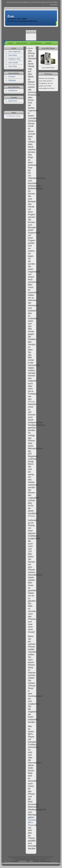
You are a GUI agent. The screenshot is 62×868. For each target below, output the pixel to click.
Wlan (56, 2)
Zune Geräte (13, 63)
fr (29, 2)
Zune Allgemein (14, 52)
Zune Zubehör (22, 43)
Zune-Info (22, 861)
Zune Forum (36, 2)
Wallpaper (12, 80)
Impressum (13, 101)
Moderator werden (14, 116)
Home (11, 43)
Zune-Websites (36, 43)
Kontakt (48, 43)
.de (26, 861)
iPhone (31, 84)
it (30, 2)
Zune (52, 5)
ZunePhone (13, 91)
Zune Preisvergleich (21, 2)
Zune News (13, 55)
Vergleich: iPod (14, 59)
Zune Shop (10, 2)
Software (12, 77)
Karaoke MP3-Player (32, 823)
